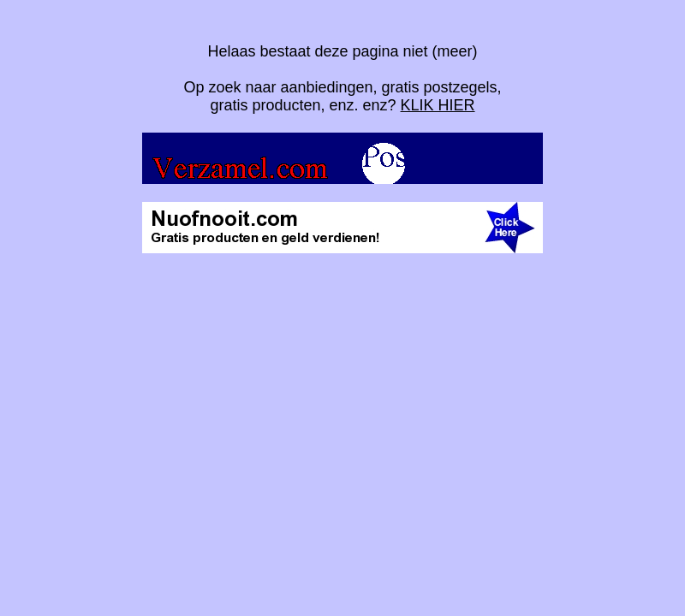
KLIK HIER (438, 105)
